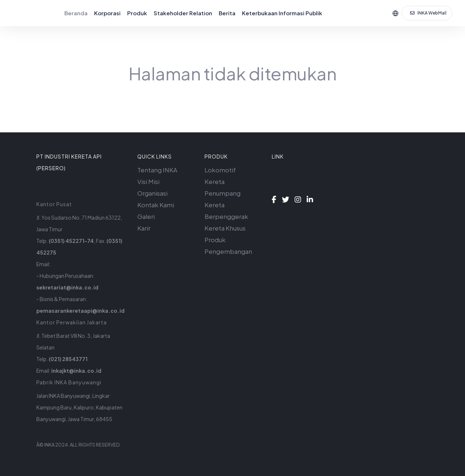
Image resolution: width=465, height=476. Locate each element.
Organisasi (152, 193)
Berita (227, 13)
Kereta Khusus (225, 228)
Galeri (146, 216)
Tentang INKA (157, 170)
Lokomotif (220, 170)
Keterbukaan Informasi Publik (282, 13)
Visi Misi (148, 181)
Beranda (76, 13)
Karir (144, 228)
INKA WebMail (428, 13)
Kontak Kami (156, 205)
